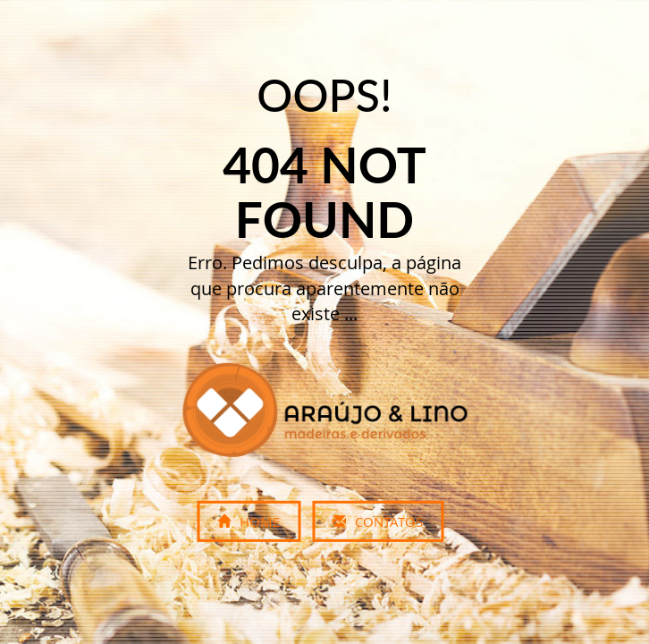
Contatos (378, 521)
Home (249, 521)
